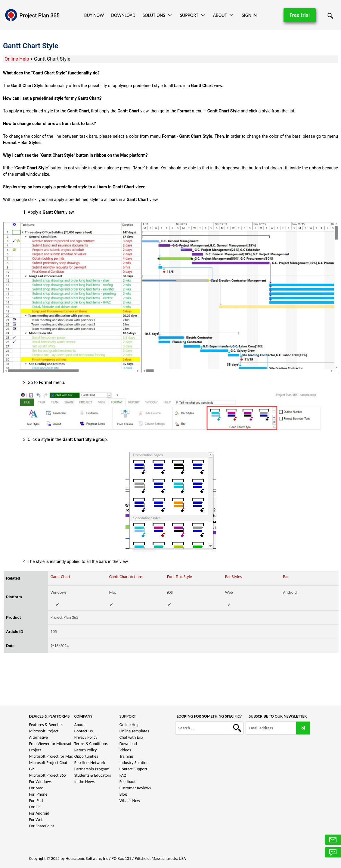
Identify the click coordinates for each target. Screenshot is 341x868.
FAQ (123, 775)
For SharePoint (42, 826)
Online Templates (134, 731)
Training (126, 756)
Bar (286, 577)
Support (189, 15)
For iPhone (38, 794)
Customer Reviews (135, 788)
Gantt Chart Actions (126, 577)
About (220, 15)
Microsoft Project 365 (48, 775)
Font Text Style (180, 577)
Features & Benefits (46, 725)
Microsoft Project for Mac (51, 756)
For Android (39, 813)
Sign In (249, 15)
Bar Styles (233, 577)
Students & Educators (93, 775)
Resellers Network (90, 763)
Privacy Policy (86, 737)
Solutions (154, 15)
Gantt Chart (60, 577)
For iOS (35, 807)
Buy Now (94, 15)
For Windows (40, 782)
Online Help (17, 59)
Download (123, 15)
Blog (123, 794)
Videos (125, 750)
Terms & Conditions (91, 744)
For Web (36, 820)
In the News (85, 782)
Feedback (128, 782)
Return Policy (86, 750)
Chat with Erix (131, 737)
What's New (130, 801)
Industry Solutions (135, 763)
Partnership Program (92, 769)
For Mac (36, 788)
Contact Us (84, 731)
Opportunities (86, 756)
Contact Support (133, 769)
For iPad (36, 801)
